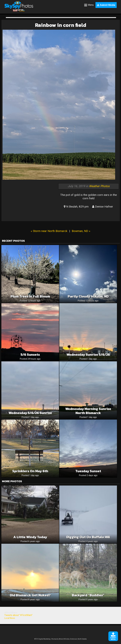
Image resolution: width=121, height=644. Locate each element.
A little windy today (30, 537)
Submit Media (106, 5)
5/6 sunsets (30, 355)
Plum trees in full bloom (30, 296)
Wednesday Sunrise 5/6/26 (88, 355)
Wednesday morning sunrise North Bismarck (88, 411)
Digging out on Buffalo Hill (88, 537)
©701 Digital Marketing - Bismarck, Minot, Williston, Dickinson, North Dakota (60, 639)
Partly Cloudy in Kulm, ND (88, 296)
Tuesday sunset (88, 471)
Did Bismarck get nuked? (30, 595)
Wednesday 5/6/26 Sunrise (30, 413)
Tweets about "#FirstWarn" (18, 615)
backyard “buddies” (88, 595)
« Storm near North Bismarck (49, 231)
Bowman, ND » (81, 231)
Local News (10, 618)
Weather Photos (99, 186)
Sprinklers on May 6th (30, 471)
